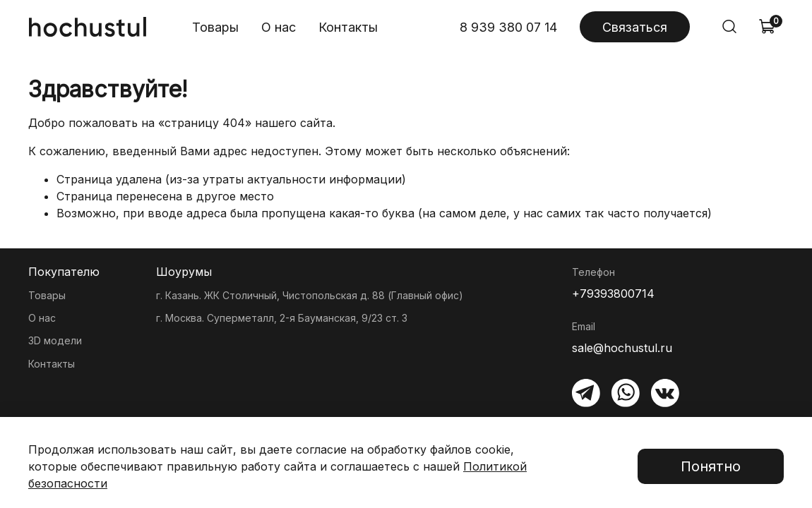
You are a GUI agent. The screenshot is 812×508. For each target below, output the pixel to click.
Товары (215, 27)
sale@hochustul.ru (622, 348)
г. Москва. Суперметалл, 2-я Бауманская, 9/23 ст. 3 (282, 318)
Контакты (348, 27)
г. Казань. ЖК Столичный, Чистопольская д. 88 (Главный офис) (310, 295)
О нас (279, 27)
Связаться (635, 27)
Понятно (711, 466)
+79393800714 (613, 294)
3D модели (55, 340)
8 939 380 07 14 (508, 27)
